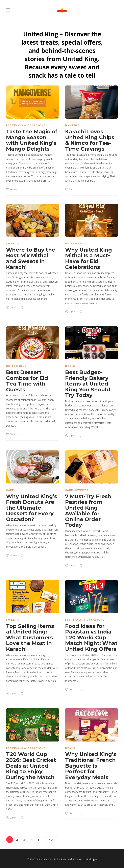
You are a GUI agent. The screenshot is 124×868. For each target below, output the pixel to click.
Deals (70, 366)
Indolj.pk (92, 859)
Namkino (72, 125)
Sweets (13, 244)
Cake (10, 490)
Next (52, 840)
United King (76, 244)
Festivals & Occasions (26, 125)
